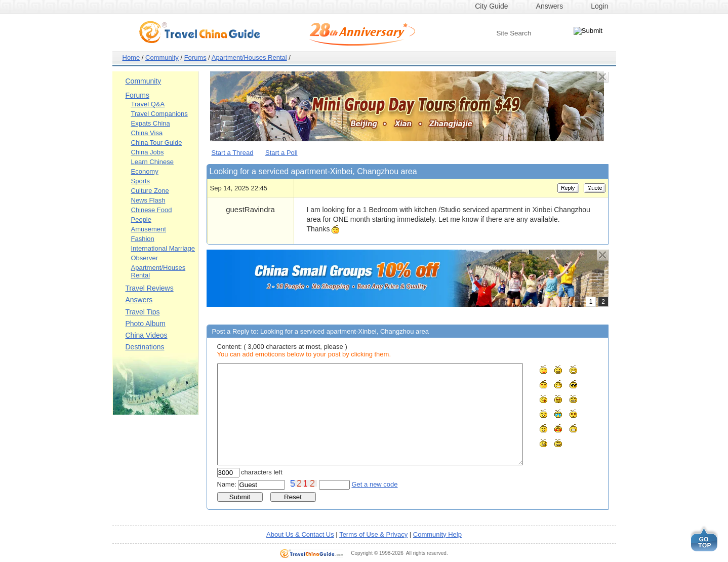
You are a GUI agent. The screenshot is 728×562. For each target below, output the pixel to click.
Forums (195, 57)
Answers (550, 6)
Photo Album (146, 324)
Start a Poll (281, 153)
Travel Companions (159, 114)
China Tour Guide (157, 143)
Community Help (437, 534)
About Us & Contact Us (300, 534)
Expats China (151, 123)
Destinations (145, 347)
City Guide (491, 6)
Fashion (143, 239)
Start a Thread (233, 153)
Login (599, 6)
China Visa (147, 133)
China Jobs (148, 152)
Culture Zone (150, 191)
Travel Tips (143, 312)
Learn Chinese (153, 162)
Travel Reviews (150, 288)
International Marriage (163, 248)
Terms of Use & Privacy (373, 534)
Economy (145, 171)
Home (131, 57)
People (141, 219)
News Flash (148, 200)
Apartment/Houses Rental (249, 57)
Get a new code (375, 484)
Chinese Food (152, 210)
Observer (145, 258)
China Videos (147, 335)
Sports (141, 181)
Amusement (149, 229)
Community (162, 57)
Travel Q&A (148, 104)
